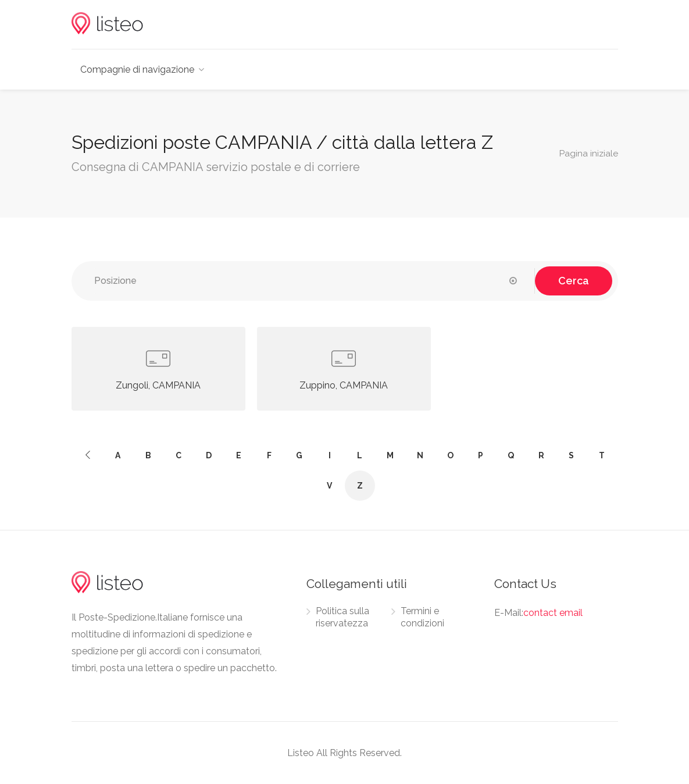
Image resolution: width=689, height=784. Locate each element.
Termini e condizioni (422, 617)
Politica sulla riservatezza (342, 617)
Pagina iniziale (589, 153)
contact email (553, 613)
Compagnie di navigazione (137, 70)
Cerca (574, 281)
